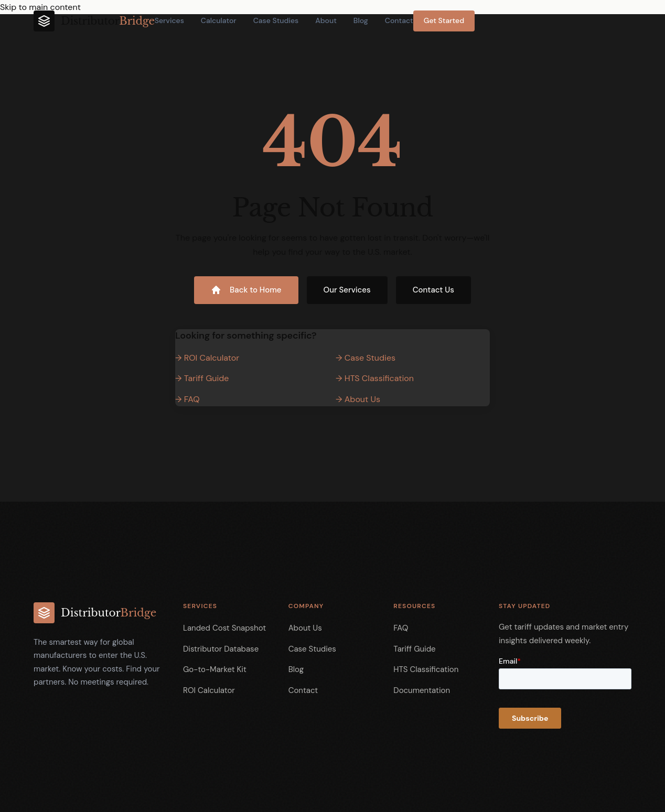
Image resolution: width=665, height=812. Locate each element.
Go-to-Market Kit (215, 669)
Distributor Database (221, 649)
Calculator (219, 20)
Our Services (347, 290)
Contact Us (433, 290)
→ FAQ (187, 399)
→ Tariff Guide (202, 378)
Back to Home (246, 290)
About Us (305, 628)
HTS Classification (426, 669)
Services (169, 20)
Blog (361, 20)
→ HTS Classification (375, 378)
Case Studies (276, 20)
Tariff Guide (414, 649)
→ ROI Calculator (207, 358)
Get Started (444, 20)
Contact (399, 20)
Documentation (422, 690)
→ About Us (358, 399)
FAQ (401, 628)
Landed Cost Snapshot (224, 628)
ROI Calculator (209, 690)
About (326, 20)
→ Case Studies (366, 358)
